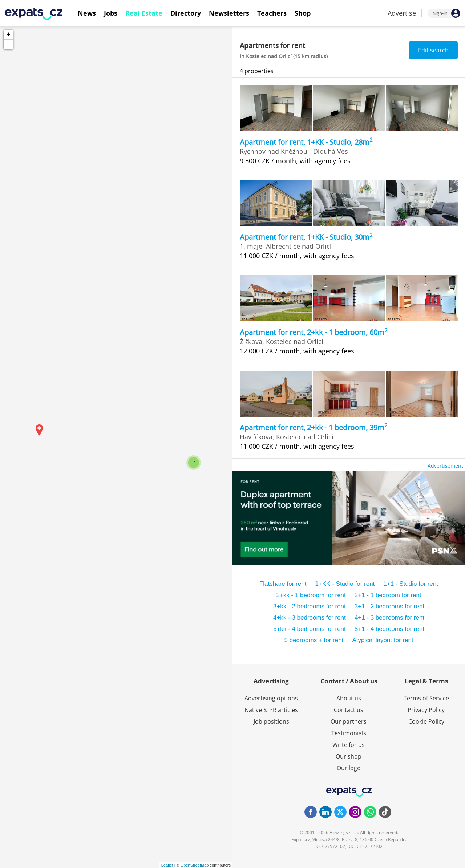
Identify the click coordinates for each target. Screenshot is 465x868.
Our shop (349, 756)
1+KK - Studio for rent (345, 584)
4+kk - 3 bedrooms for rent (310, 618)
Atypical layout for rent (383, 640)
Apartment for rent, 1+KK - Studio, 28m (306, 142)
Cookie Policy (426, 721)
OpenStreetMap (195, 865)
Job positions (271, 721)
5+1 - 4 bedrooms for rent (389, 629)
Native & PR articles (271, 710)
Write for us (349, 745)
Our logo (349, 768)
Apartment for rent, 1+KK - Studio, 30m (306, 237)
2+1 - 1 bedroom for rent (388, 595)
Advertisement (445, 466)
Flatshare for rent (283, 584)
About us (349, 698)
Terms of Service (426, 698)
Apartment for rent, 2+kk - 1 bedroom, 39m (314, 427)
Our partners (349, 721)
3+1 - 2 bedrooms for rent (389, 606)
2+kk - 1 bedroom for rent (311, 595)
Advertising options (271, 698)
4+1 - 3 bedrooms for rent (389, 618)
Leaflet (167, 865)
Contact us (349, 710)
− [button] (9, 44)
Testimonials (349, 733)
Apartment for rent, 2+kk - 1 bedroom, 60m (314, 332)
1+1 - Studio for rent (411, 584)
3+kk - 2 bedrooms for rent (310, 606)
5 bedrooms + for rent (314, 640)
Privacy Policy (426, 710)
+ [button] (9, 35)
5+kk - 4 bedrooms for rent (310, 629)
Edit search (433, 50)
